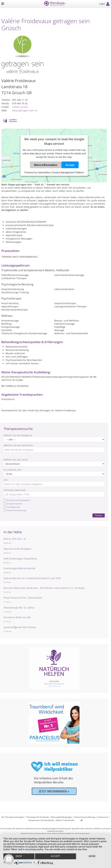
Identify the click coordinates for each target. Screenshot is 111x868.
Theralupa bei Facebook (38, 817)
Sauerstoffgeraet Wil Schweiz (20, 627)
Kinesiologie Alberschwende (19, 568)
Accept (70, 165)
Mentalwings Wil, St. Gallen (19, 608)
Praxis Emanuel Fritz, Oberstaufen (23, 598)
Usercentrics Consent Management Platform (61, 172)
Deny (19, 856)
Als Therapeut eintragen (13, 817)
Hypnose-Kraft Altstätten (17, 549)
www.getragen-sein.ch (25, 110)
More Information (46, 165)
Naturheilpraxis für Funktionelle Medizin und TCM (32, 578)
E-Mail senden (20, 107)
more (92, 856)
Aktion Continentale (65, 820)
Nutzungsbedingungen (62, 817)
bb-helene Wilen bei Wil (17, 617)
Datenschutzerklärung (85, 817)
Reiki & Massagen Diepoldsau (20, 559)
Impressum (103, 817)
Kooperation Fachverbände (41, 820)
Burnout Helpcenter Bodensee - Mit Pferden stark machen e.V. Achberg (44, 588)
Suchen (99, 515)
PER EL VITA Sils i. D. (15, 539)
